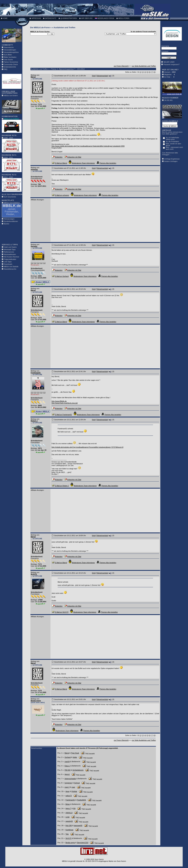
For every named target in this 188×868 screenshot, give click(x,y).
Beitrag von (35, 75)
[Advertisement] (11, 235)
